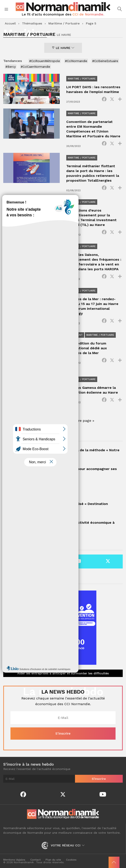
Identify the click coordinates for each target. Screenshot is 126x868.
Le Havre (63, 48)
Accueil (10, 23)
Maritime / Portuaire (64, 23)
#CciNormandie (76, 61)
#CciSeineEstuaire (105, 61)
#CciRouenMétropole (45, 61)
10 (62, 421)
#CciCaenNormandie (35, 67)
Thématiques (32, 23)
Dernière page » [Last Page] (81, 421)
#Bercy (11, 67)
